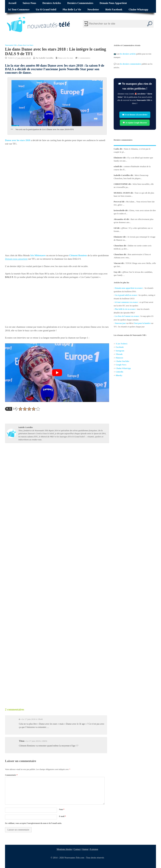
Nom (62, 809)
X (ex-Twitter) (122, 344)
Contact (77, 849)
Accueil (12, 3)
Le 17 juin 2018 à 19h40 (32, 719)
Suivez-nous (29, 3)
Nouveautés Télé (11, 45)
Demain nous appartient (113, 3)
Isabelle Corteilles (46, 58)
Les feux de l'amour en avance (127, 316)
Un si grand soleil (46, 10)
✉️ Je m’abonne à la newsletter (135, 115)
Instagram (120, 351)
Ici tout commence (19, 10)
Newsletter (93, 10)
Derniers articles (52, 3)
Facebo (119, 347)
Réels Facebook (114, 10)
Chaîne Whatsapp (138, 10)
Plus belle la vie (72, 10)
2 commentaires (84, 58)
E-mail (62, 816)
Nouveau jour (120, 323)
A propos (94, 849)
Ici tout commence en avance (126, 302)
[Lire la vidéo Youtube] (57, 373)
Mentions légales (64, 849)
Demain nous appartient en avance (129, 288)
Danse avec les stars (26, 45)
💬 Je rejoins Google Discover (135, 123)
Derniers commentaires (80, 3)
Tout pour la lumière (142, 323)
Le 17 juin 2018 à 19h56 (37, 741)
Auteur (85, 849)
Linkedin (120, 372)
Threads (119, 354)
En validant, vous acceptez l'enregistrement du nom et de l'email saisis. (33, 823)
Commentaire (11, 775)
